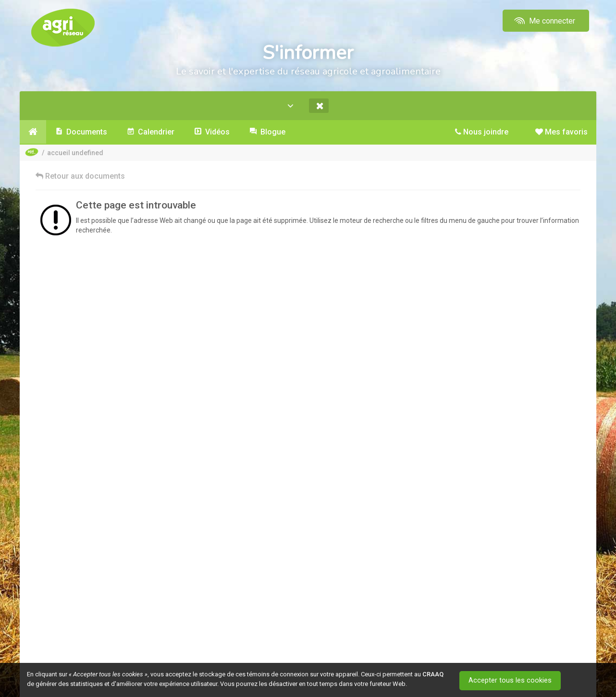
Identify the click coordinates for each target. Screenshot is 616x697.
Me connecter (544, 21)
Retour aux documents (80, 176)
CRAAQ (433, 674)
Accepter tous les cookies (512, 680)
